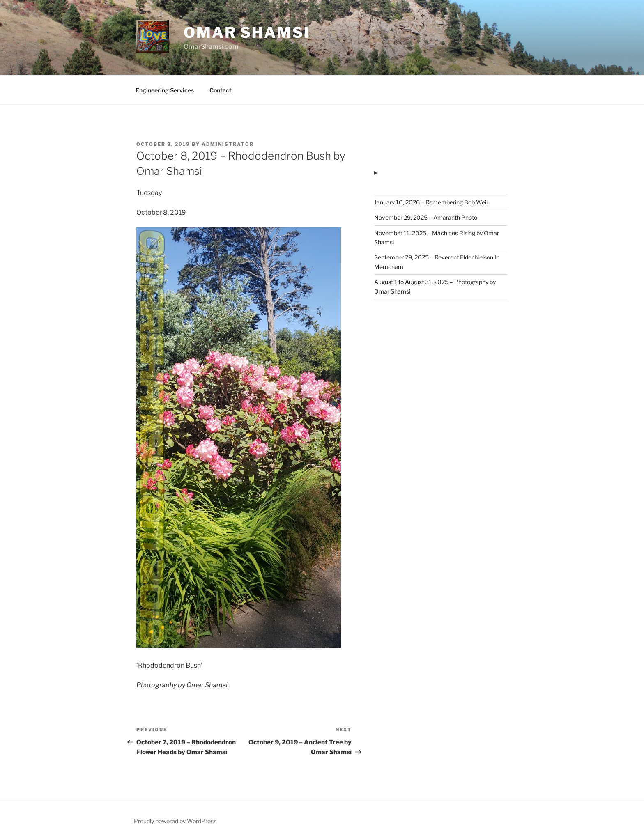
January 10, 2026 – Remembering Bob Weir (431, 202)
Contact (221, 90)
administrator (228, 144)
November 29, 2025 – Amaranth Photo (426, 217)
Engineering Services (165, 90)
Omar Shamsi (247, 32)
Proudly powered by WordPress (175, 821)
